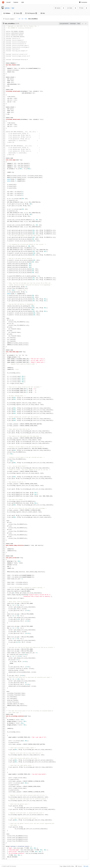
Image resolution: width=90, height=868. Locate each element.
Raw (79, 23)
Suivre (58, 8)
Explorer (16, 2)
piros (7, 8)
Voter (70, 8)
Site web (86, 866)
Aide (23, 2)
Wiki (43, 13)
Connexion (83, 2)
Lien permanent (64, 23)
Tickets (18, 13)
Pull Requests (31, 13)
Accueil (8, 2)
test (26, 19)
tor (13, 8)
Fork (81, 8)
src (23, 19)
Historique (73, 23)
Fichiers (7, 13)
